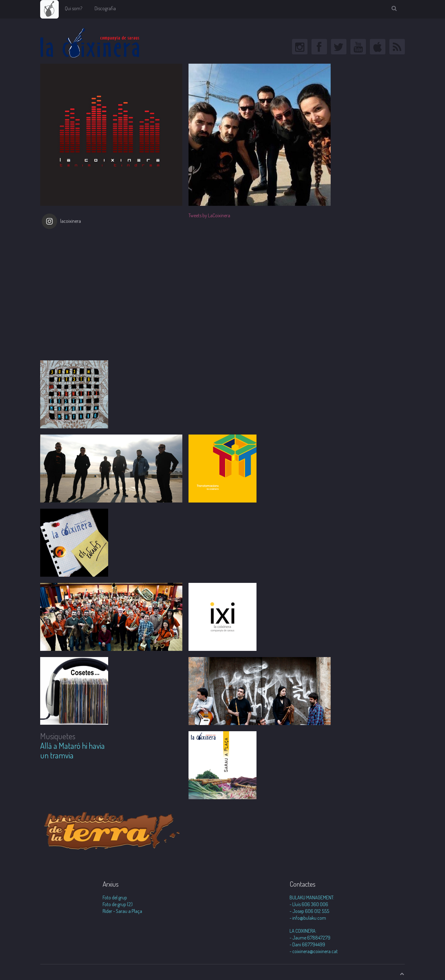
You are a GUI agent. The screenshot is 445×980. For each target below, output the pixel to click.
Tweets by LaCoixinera (209, 215)
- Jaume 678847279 (310, 938)
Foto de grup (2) (118, 904)
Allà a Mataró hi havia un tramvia (72, 750)
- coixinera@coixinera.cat (314, 951)
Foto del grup (115, 897)
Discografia (105, 8)
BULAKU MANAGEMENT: (312, 897)
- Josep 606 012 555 (309, 911)
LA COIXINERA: (303, 931)
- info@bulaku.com (308, 918)
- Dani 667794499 (307, 944)
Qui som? (74, 8)
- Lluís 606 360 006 (309, 904)
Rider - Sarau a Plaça (122, 911)
